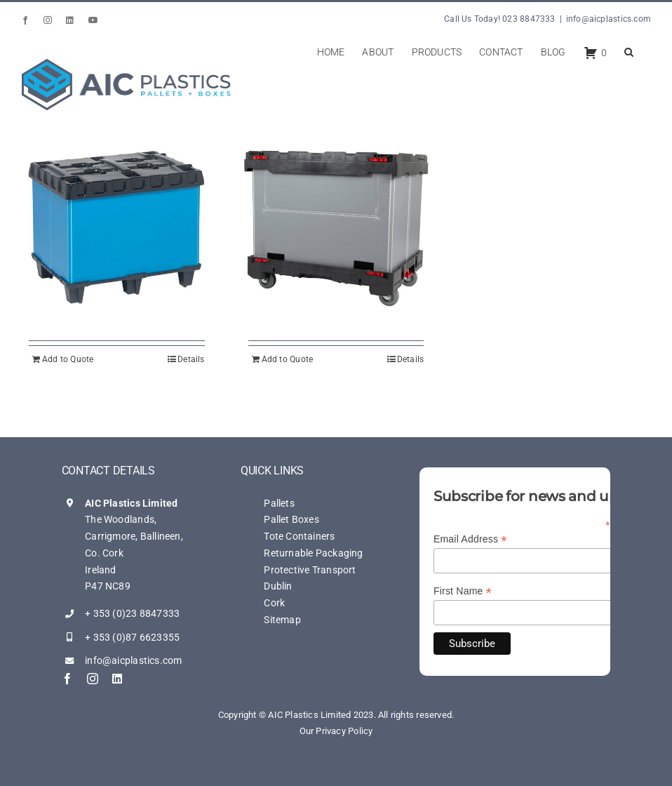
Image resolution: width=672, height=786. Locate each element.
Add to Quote (68, 359)
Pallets (279, 503)
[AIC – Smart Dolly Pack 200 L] (336, 227)
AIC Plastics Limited (131, 503)
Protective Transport (310, 570)
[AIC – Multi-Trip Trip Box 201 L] (117, 227)
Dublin (278, 586)
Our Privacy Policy (336, 731)
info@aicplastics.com (609, 19)
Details (191, 359)
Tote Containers (299, 536)
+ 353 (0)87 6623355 (132, 637)
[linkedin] (117, 679)
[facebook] (67, 679)
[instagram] (93, 679)
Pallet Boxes (291, 519)
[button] (629, 51)
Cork (274, 603)
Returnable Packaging (313, 553)
